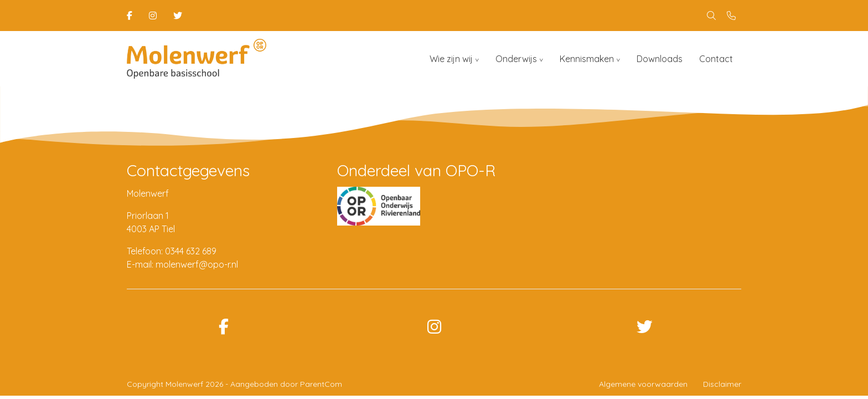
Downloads (660, 59)
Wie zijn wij (451, 59)
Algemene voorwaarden (643, 384)
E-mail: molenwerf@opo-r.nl (182, 264)
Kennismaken (587, 59)
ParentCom (321, 384)
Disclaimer (722, 384)
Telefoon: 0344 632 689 (172, 251)
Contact (716, 59)
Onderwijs (516, 59)
